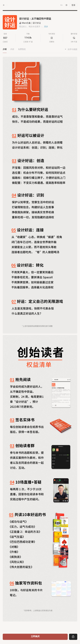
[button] (61, 5)
